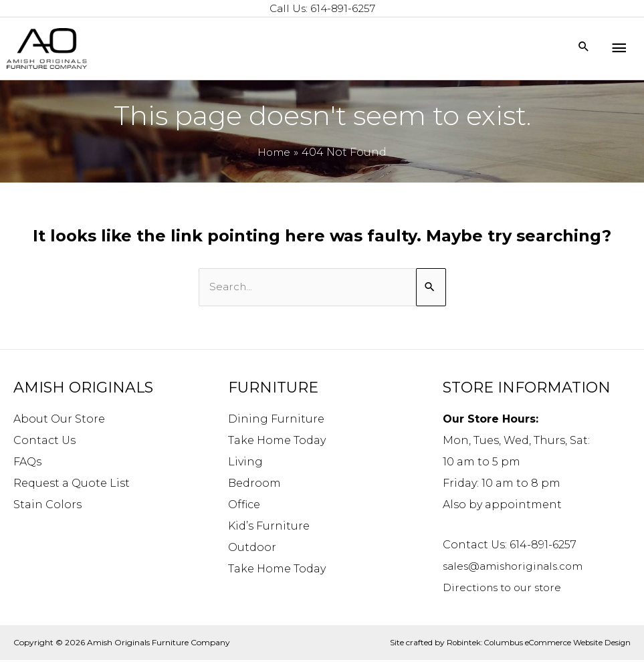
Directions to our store (506, 589)
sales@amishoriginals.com (518, 567)
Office (244, 506)
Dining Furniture (276, 420)
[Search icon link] (583, 48)
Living (245, 463)
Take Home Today (277, 442)
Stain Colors (47, 506)
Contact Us (44, 442)
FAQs (27, 463)
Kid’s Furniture (269, 527)
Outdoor (252, 549)
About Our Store (59, 420)
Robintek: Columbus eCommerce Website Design (535, 644)
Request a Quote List (72, 484)
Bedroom (254, 484)
